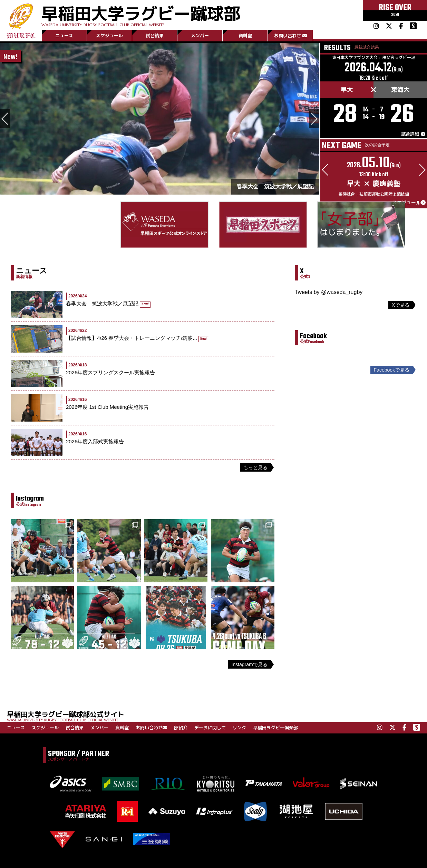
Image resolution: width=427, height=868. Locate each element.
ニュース (64, 36)
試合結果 (155, 36)
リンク (239, 728)
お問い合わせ (290, 36)
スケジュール (109, 36)
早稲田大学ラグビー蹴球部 (141, 14)
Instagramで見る (250, 664)
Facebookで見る (392, 370)
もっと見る (255, 467)
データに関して (210, 728)
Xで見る (401, 305)
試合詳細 (413, 134)
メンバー (200, 36)
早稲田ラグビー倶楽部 (275, 728)
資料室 (245, 36)
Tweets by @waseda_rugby (329, 292)
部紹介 (181, 728)
